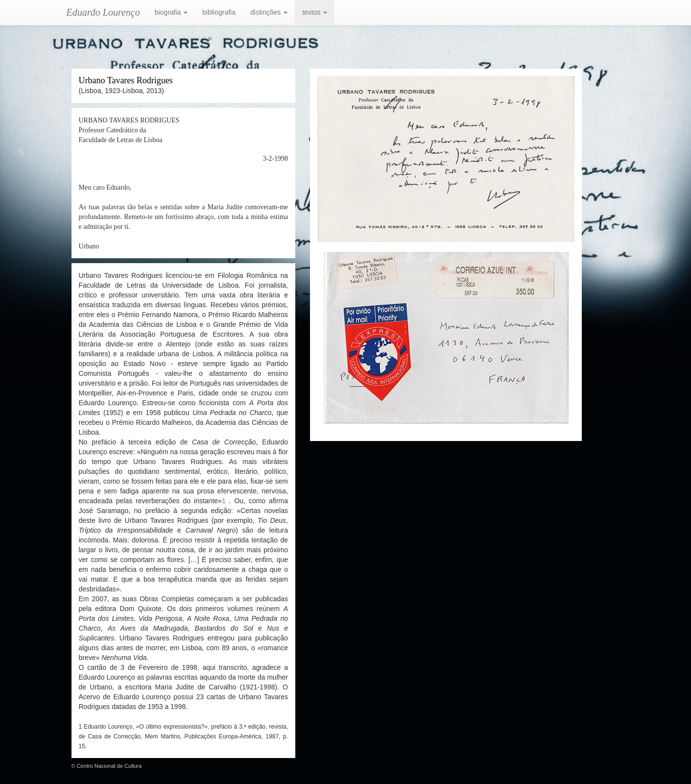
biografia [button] (171, 12)
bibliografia (219, 12)
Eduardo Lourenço (103, 12)
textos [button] (315, 12)
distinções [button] (269, 12)
